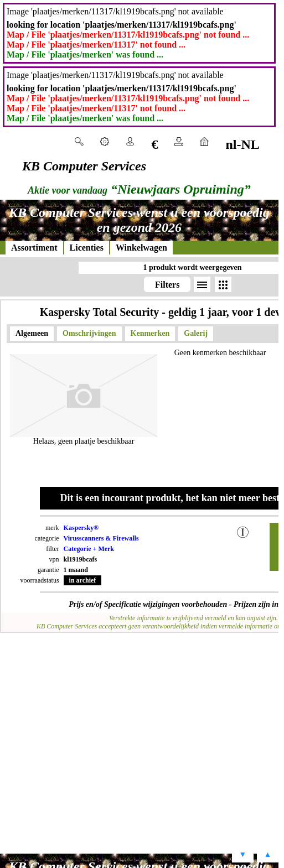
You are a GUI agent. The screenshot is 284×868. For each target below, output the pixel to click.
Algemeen (32, 333)
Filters (167, 285)
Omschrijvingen (89, 333)
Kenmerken (150, 333)
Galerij (196, 333)
